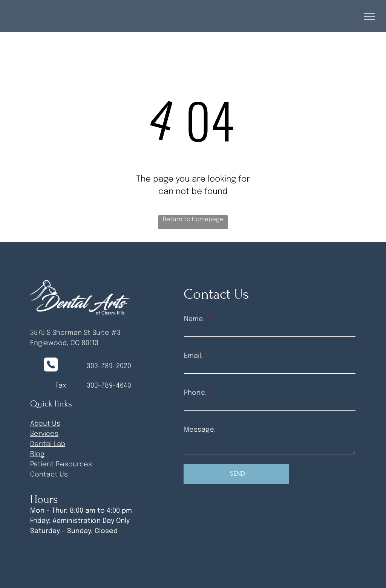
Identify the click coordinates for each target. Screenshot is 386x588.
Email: (193, 356)
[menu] (369, 16)
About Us (45, 424)
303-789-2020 (109, 366)
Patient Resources (61, 464)
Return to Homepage (193, 219)
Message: (200, 430)
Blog (37, 454)
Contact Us (49, 475)
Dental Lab (48, 444)
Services (44, 434)
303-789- (101, 386)
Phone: (195, 393)
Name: (194, 319)
